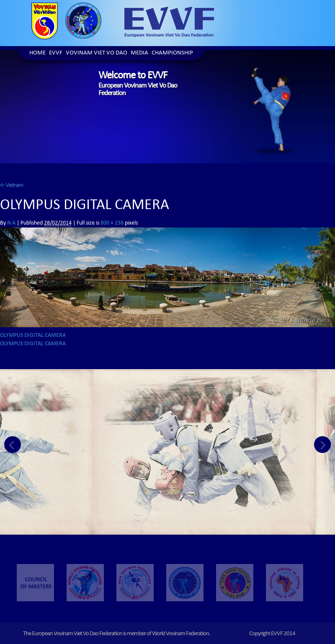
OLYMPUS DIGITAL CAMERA (33, 336)
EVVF (56, 53)
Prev (13, 445)
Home (37, 53)
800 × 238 (112, 223)
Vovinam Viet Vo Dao (97, 53)
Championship (172, 53)
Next (322, 445)
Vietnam (12, 186)
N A (11, 223)
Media (139, 53)
